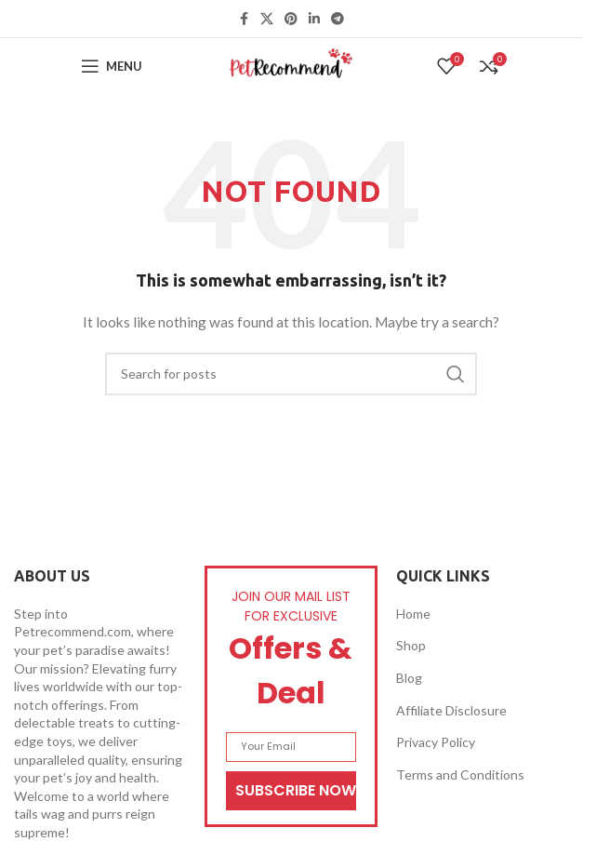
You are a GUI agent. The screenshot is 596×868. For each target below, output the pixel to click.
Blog (409, 678)
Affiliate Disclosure (451, 710)
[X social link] (267, 19)
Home (413, 614)
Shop (411, 645)
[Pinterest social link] (291, 19)
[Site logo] (291, 65)
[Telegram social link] (338, 19)
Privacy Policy (436, 742)
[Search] (291, 374)
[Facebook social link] (244, 19)
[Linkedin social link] (314, 19)
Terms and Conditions (460, 775)
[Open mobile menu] (112, 66)
